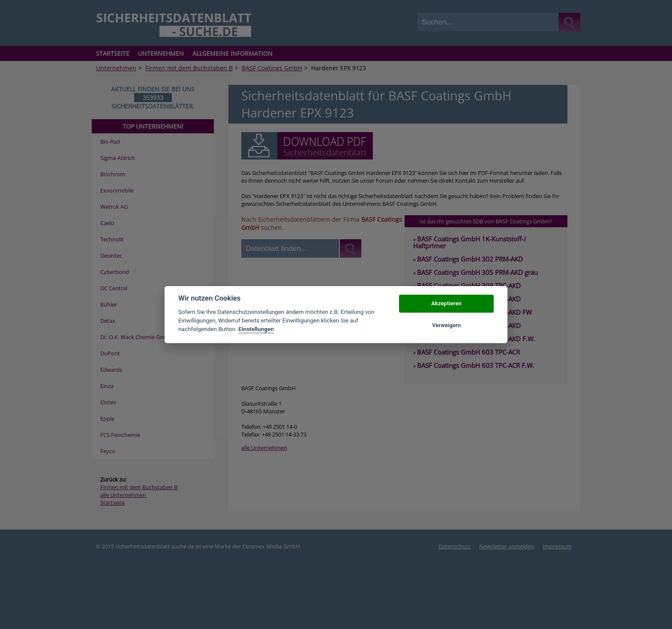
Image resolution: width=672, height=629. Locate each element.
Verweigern (446, 325)
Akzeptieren (446, 304)
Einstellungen (256, 329)
